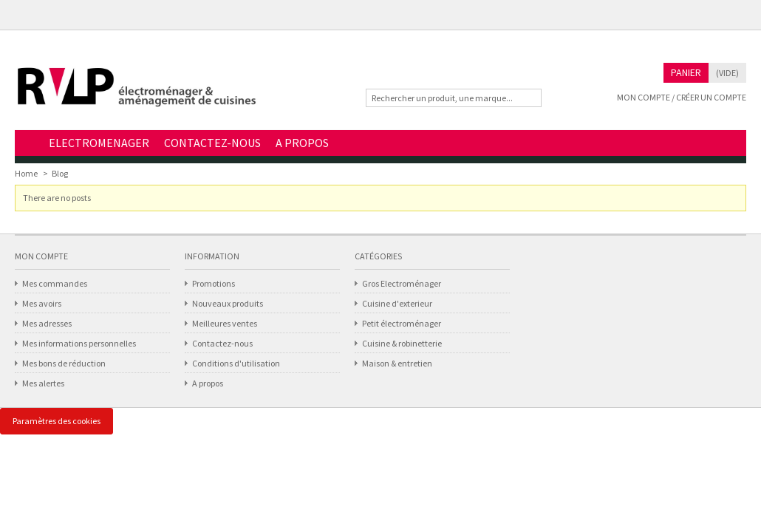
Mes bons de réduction (64, 363)
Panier (686, 72)
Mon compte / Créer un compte (682, 97)
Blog (60, 173)
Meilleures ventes (225, 323)
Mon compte (41, 256)
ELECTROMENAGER (99, 143)
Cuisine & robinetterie (402, 343)
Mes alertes (43, 383)
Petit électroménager (402, 323)
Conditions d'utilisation (236, 363)
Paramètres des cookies (57, 421)
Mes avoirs (42, 303)
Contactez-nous (222, 343)
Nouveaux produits (228, 303)
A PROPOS (302, 143)
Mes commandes (55, 283)
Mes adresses (47, 323)
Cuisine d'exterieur (397, 303)
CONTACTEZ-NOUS (212, 143)
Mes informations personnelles (79, 343)
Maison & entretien (397, 363)
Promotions (214, 283)
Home (28, 144)
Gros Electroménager (402, 283)
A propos (208, 383)
